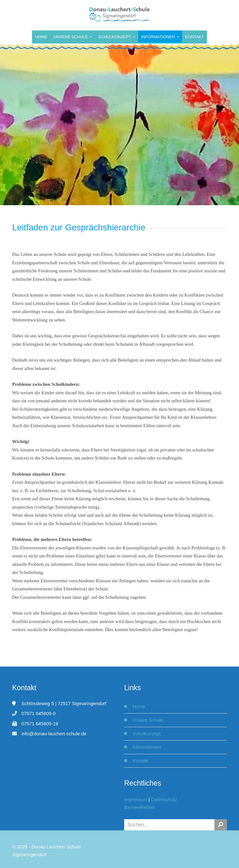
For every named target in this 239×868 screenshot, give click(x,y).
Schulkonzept (115, 37)
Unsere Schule (71, 37)
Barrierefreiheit (139, 807)
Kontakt (194, 37)
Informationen (159, 37)
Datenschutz (164, 799)
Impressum (136, 799)
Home (41, 37)
